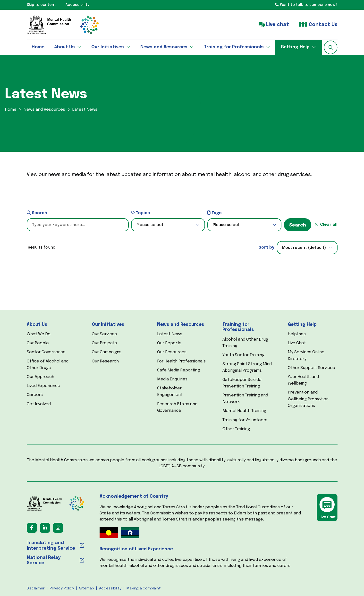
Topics (140, 213)
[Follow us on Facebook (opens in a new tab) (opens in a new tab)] (32, 528)
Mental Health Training (244, 411)
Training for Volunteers (245, 420)
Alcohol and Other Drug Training (245, 343)
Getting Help (302, 325)
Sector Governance (46, 352)
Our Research (105, 361)
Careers (35, 395)
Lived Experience (43, 386)
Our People (38, 343)
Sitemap (87, 588)
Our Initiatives (108, 325)
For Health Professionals (181, 361)
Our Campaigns (107, 352)
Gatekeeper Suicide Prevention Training (242, 383)
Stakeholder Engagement (170, 392)
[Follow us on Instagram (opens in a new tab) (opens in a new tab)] (58, 528)
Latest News (170, 334)
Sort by (267, 248)
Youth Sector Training (243, 355)
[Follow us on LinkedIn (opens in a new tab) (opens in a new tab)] (45, 528)
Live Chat (297, 343)
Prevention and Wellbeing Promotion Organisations (308, 399)
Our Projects (104, 343)
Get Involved (39, 404)
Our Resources (172, 352)
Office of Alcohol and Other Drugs (48, 365)
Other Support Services (311, 368)
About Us (37, 325)
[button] (331, 47)
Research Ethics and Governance (177, 407)
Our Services (104, 334)
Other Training (236, 429)
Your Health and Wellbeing (303, 380)
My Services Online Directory (306, 355)
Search (37, 213)
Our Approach (40, 377)
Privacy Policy (62, 588)
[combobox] (307, 248)
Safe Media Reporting (178, 370)
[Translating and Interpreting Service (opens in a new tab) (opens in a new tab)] (55, 546)
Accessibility (110, 588)
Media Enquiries (172, 379)
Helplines (297, 334)
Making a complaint (144, 588)
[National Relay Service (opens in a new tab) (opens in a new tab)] (55, 561)
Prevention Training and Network (245, 399)
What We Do (39, 334)
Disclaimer (36, 588)
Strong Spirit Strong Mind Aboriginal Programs (247, 367)
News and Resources (181, 325)
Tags (214, 213)
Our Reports (169, 343)
